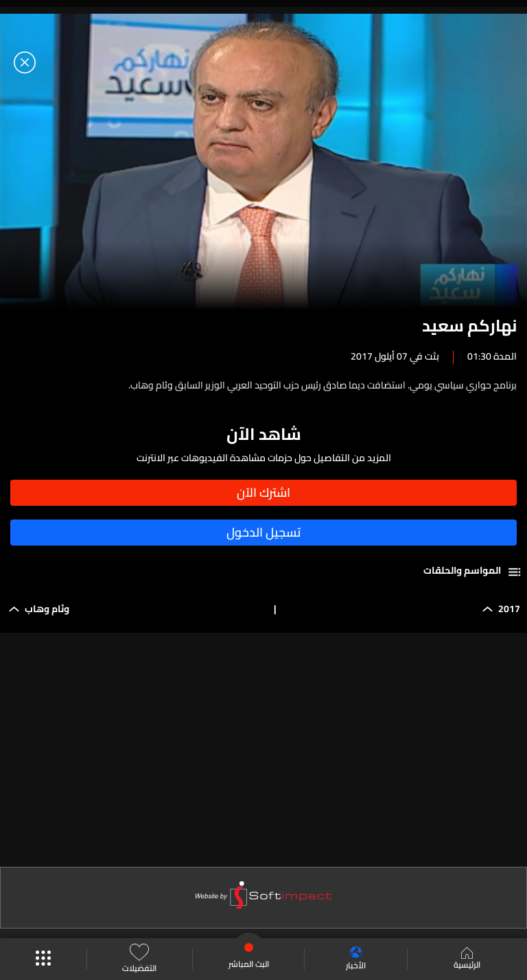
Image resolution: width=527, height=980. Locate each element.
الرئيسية (467, 959)
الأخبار (356, 959)
